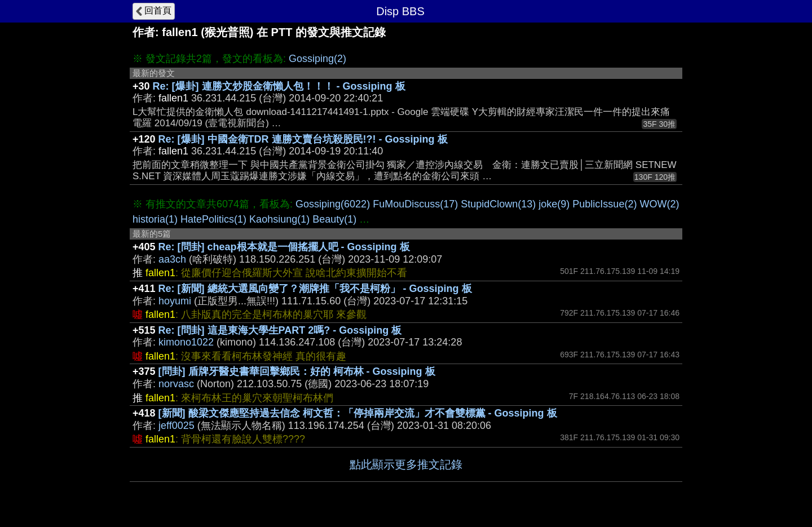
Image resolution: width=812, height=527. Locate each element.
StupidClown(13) (498, 204)
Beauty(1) (334, 219)
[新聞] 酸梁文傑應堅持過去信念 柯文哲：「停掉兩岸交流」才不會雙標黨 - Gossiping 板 (358, 413)
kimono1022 (186, 342)
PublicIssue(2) (604, 204)
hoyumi (175, 301)
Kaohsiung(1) (279, 219)
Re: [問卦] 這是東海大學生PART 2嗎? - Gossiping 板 (280, 330)
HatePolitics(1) (213, 219)
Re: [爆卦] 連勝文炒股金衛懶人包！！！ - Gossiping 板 (279, 86)
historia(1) (155, 219)
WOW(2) (659, 204)
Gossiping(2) (317, 59)
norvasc (176, 384)
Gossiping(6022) (333, 204)
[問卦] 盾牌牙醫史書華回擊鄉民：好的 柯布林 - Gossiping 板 (297, 371)
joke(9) (554, 204)
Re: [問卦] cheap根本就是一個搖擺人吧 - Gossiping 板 (284, 247)
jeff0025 (176, 426)
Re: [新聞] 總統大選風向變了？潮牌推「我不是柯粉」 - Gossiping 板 (315, 289)
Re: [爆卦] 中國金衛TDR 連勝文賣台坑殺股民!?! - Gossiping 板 (303, 139)
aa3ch (172, 259)
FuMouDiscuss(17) (415, 204)
